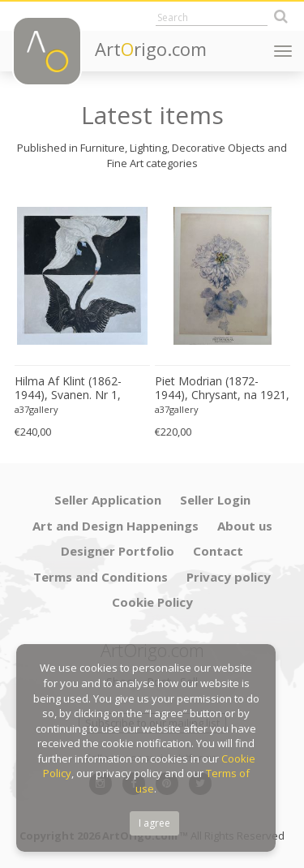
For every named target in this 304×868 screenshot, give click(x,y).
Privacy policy (229, 577)
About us (245, 526)
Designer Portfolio (118, 551)
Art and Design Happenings (116, 526)
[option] (82, 317)
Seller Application (108, 500)
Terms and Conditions (101, 577)
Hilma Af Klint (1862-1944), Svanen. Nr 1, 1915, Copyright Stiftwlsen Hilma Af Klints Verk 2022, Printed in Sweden (80, 389)
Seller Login (215, 500)
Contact (218, 551)
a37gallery (36, 409)
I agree (154, 823)
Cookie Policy (152, 602)
